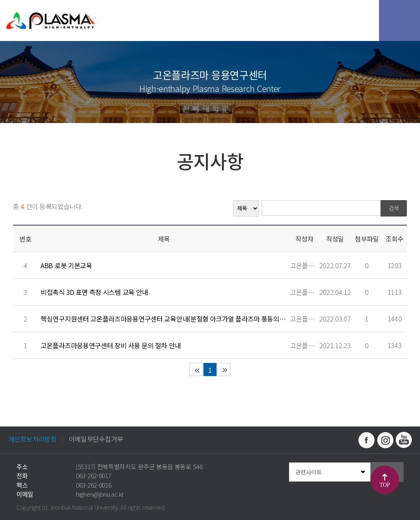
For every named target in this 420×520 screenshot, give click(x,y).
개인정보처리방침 (32, 439)
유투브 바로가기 (404, 440)
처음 (196, 369)
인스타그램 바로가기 (385, 440)
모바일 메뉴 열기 (399, 21)
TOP (385, 485)
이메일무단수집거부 (96, 439)
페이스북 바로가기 (367, 440)
